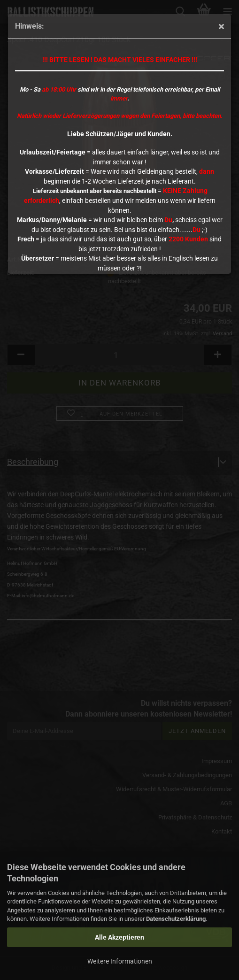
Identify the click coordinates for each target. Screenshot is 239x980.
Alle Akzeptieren (119, 937)
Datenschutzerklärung (176, 919)
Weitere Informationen (120, 961)
